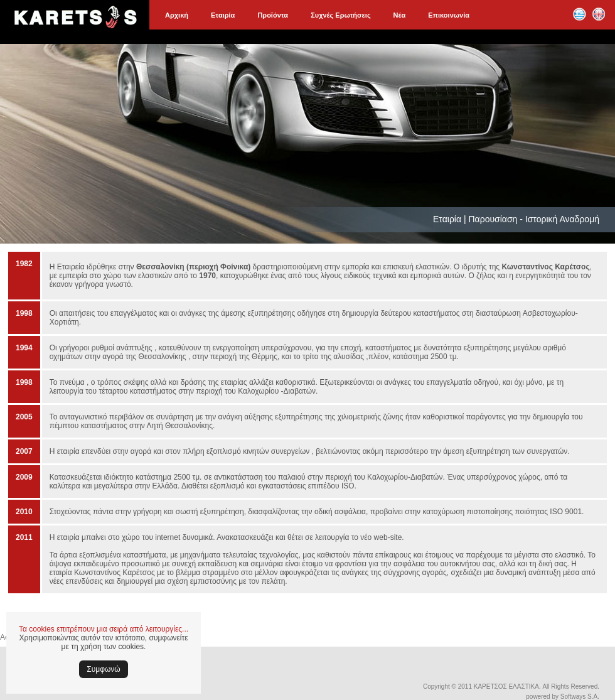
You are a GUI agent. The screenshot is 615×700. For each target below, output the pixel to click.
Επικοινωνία (449, 15)
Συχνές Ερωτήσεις (340, 15)
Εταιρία (223, 15)
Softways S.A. (580, 697)
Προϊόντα (273, 15)
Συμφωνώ (103, 669)
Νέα (400, 15)
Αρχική (177, 15)
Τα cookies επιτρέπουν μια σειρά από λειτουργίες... (104, 629)
